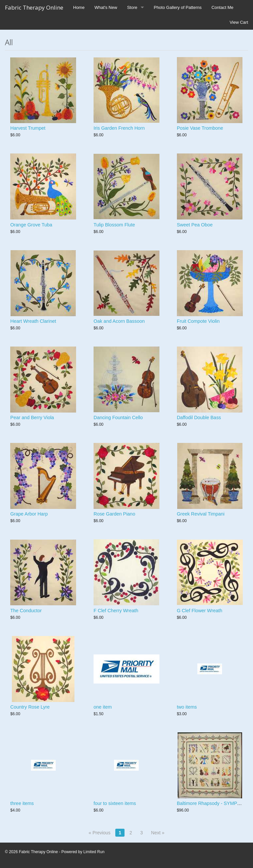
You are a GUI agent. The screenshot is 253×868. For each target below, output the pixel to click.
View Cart (239, 22)
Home (79, 7)
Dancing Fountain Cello (118, 417)
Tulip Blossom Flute (114, 225)
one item (103, 707)
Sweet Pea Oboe (195, 225)
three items (22, 803)
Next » (158, 833)
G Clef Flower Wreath (200, 611)
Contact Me (222, 7)
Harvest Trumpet (28, 128)
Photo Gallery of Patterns (178, 7)
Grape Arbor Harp (29, 514)
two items (187, 707)
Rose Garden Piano (114, 514)
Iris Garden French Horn (119, 128)
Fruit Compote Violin (198, 321)
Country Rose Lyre (30, 707)
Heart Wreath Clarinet (33, 321)
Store (132, 7)
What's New (106, 7)
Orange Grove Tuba (31, 225)
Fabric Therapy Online (34, 7)
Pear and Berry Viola (32, 417)
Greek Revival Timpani (201, 514)
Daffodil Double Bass (199, 417)
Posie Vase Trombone (200, 128)
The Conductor (26, 611)
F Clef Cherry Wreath (116, 611)
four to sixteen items (115, 803)
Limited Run (94, 852)
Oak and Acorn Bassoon (119, 321)
